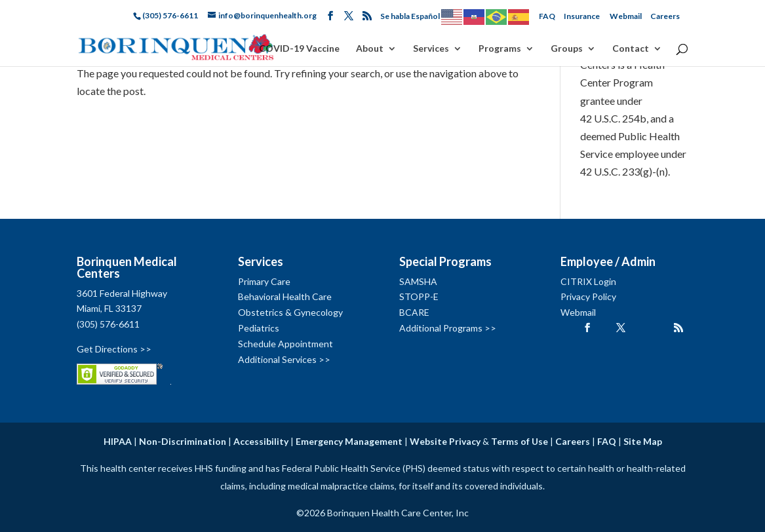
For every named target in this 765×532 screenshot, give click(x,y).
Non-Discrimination (183, 441)
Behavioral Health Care (285, 296)
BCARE (414, 312)
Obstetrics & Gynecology (290, 312)
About (370, 49)
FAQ (547, 16)
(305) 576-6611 (108, 324)
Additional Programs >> (448, 328)
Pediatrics (259, 328)
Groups (567, 49)
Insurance (582, 16)
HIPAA (118, 441)
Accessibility (261, 441)
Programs (500, 49)
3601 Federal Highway (122, 293)
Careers (665, 16)
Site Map (643, 441)
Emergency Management (349, 441)
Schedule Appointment (285, 344)
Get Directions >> (114, 349)
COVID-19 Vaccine (299, 49)
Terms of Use (520, 441)
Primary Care (264, 281)
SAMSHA (418, 281)
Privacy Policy (588, 296)
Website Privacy (445, 441)
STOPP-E (419, 296)
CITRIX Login (588, 281)
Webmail (626, 16)
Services (431, 49)
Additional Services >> (284, 359)
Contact (631, 49)
